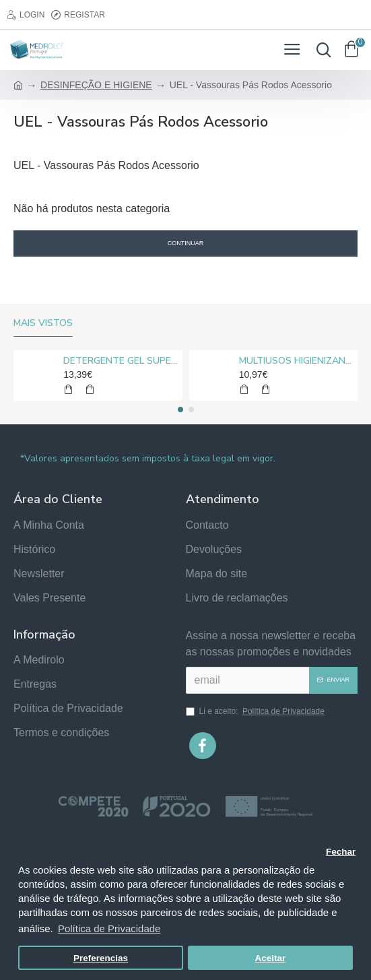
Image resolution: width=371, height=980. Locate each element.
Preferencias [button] (101, 958)
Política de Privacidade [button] (109, 928)
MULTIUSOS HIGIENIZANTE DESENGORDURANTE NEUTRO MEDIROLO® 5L (296, 361)
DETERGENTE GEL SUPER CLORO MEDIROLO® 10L (120, 361)
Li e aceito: (256, 711)
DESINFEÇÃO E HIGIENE (96, 85)
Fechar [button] (341, 852)
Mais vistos (43, 323)
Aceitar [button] (271, 958)
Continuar (186, 243)
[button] (180, 410)
